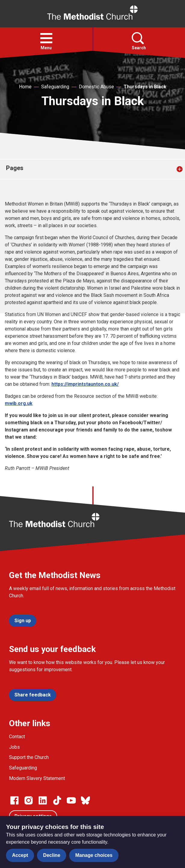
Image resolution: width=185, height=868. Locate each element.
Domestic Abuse (96, 87)
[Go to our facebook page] (14, 800)
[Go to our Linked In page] (43, 800)
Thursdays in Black (145, 87)
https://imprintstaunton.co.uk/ (85, 384)
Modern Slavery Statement (37, 778)
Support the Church (29, 757)
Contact (17, 737)
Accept (20, 855)
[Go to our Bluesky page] (85, 800)
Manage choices (94, 855)
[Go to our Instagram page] (29, 800)
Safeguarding (55, 87)
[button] (46, 38)
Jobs (14, 747)
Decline (52, 855)
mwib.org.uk (19, 403)
